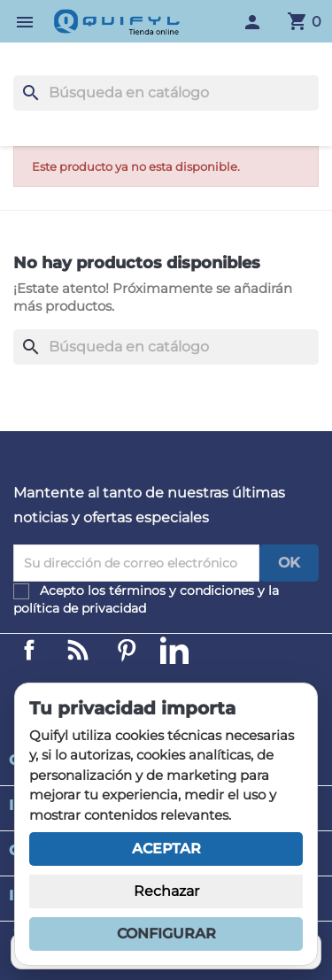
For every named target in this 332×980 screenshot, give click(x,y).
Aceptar (166, 849)
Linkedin (78, 650)
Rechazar (166, 891)
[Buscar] (166, 93)
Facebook (29, 650)
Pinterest (127, 650)
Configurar (166, 934)
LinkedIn (174, 650)
